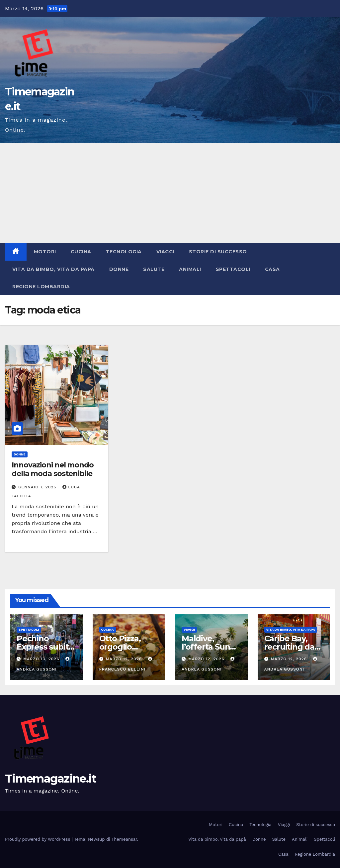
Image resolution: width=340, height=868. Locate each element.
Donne (119, 269)
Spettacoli (233, 269)
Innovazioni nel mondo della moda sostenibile (53, 469)
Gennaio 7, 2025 (38, 487)
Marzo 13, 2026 (42, 659)
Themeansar (124, 839)
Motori (45, 252)
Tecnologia (124, 252)
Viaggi (165, 252)
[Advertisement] (170, 193)
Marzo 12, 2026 (124, 659)
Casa (272, 269)
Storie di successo (218, 252)
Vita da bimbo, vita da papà (53, 269)
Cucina (81, 252)
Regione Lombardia (41, 287)
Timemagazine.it (51, 779)
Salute (154, 269)
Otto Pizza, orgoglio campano (120, 647)
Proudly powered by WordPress (38, 839)
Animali (190, 269)
